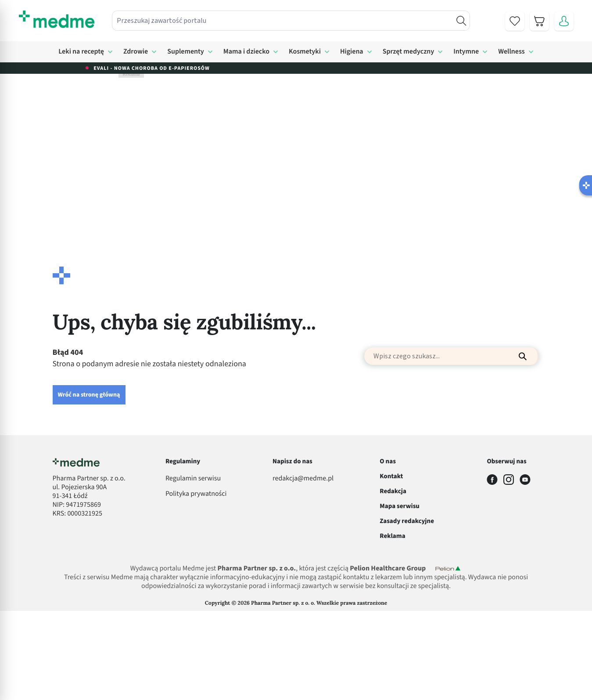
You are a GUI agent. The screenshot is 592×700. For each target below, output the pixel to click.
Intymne (466, 52)
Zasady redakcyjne (407, 521)
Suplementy (186, 52)
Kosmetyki (305, 52)
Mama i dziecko (246, 52)
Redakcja (393, 491)
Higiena (352, 52)
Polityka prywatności (196, 494)
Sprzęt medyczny (409, 52)
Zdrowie (136, 52)
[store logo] (57, 19)
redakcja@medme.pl (303, 479)
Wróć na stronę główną (89, 395)
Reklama (392, 536)
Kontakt (391, 476)
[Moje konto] (564, 21)
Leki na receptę (81, 52)
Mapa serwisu (400, 506)
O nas (388, 461)
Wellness (511, 52)
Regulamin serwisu (193, 479)
